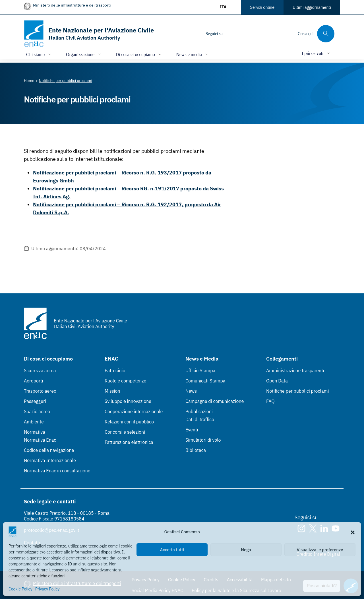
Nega (246, 550)
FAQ (270, 401)
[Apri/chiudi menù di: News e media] (193, 54)
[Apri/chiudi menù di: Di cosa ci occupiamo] (139, 54)
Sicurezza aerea (40, 370)
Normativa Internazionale (50, 460)
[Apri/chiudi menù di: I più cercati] (316, 53)
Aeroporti (34, 381)
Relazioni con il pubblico (129, 422)
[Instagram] (232, 34)
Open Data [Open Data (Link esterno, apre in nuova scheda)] (277, 381)
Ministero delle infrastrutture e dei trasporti (72, 5)
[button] (353, 532)
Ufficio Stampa (200, 370)
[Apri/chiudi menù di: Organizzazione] (84, 54)
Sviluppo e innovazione (128, 401)
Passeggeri (35, 401)
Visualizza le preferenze (320, 550)
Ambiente (34, 422)
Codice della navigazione (49, 450)
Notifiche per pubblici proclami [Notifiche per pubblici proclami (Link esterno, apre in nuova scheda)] (297, 391)
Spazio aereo (37, 411)
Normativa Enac (40, 440)
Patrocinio (115, 370)
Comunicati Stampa (205, 381)
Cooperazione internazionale (134, 411)
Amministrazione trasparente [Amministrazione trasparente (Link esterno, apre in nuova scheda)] (296, 370)
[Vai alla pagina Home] (29, 81)
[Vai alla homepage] (89, 34)
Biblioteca (196, 450)
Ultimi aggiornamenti (312, 7)
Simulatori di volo (203, 440)
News (191, 391)
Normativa (35, 432)
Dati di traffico (200, 419)
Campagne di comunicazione (215, 401)
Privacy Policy (47, 589)
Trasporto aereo (40, 391)
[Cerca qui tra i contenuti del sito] (316, 34)
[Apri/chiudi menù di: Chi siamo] (39, 54)
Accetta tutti (172, 550)
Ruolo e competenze (125, 381)
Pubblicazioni (199, 411)
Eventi (192, 430)
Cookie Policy (20, 589)
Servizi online (262, 7)
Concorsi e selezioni (125, 432)
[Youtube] (266, 34)
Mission (112, 391)
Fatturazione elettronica (129, 442)
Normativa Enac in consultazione (57, 471)
